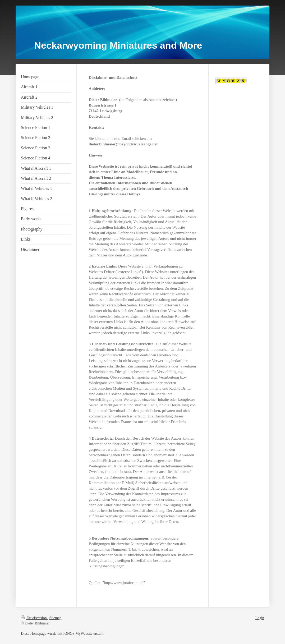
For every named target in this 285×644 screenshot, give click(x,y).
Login (260, 618)
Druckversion (34, 618)
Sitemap (56, 618)
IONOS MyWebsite (78, 634)
